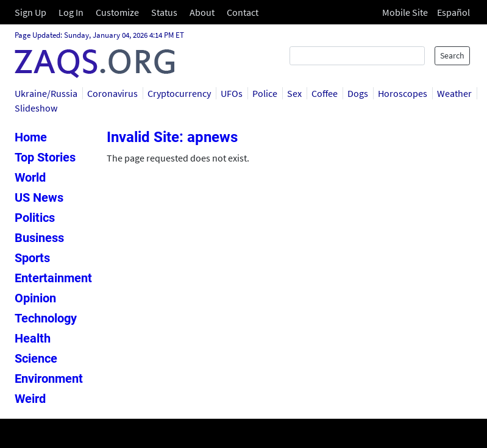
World (30, 177)
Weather (454, 93)
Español (453, 12)
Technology (46, 318)
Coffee (325, 93)
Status (164, 12)
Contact (243, 12)
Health (33, 338)
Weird (30, 399)
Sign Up (30, 12)
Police (265, 93)
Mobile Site (405, 12)
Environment (49, 379)
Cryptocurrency (179, 93)
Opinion (35, 298)
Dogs (358, 93)
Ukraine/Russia (46, 93)
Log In (71, 12)
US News (39, 197)
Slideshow (36, 108)
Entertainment (53, 278)
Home (31, 137)
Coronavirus (112, 93)
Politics (35, 218)
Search (452, 55)
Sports (32, 258)
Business (39, 238)
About (202, 12)
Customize (117, 12)
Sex (294, 93)
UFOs (232, 93)
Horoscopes (403, 93)
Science (36, 358)
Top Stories (45, 157)
